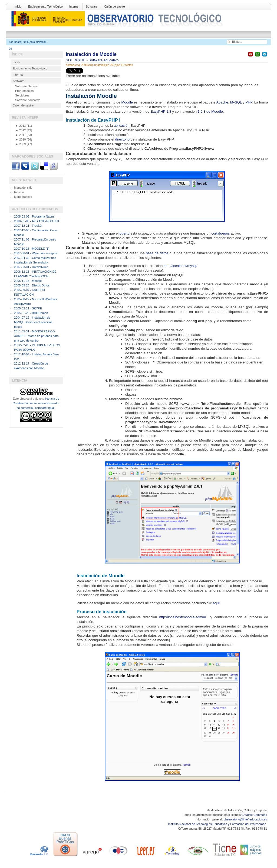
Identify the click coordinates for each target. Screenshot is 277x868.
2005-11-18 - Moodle (28, 281)
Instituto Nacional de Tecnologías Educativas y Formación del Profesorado (218, 824)
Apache (222, 102)
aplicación (122, 126)
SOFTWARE (76, 60)
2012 (21, 130)
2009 (21, 144)
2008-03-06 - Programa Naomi (34, 216)
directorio (123, 139)
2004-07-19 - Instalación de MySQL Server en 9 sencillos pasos (33, 322)
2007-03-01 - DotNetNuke (31, 267)
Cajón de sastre (115, 6)
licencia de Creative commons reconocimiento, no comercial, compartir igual (36, 403)
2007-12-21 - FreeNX (28, 226)
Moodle (127, 102)
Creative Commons (254, 815)
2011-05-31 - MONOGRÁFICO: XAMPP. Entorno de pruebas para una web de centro (36, 336)
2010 (21, 139)
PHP (249, 102)
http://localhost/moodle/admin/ (184, 617)
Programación (24, 91)
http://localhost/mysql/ (181, 266)
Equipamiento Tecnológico (45, 6)
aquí (216, 603)
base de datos (157, 253)
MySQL (237, 102)
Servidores (22, 95)
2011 (21, 135)
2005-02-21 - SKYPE (28, 308)
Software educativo (104, 60)
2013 (21, 126)
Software (92, 6)
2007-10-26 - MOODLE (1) (32, 249)
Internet (74, 6)
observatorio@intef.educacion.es (245, 819)
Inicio (18, 6)
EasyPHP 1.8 (161, 111)
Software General (27, 86)
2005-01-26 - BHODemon (31, 313)
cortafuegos (221, 233)
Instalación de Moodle (91, 54)
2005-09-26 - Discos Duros (32, 285)
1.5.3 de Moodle (210, 111)
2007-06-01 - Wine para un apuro (36, 253)
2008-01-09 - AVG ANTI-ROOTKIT (37, 221)
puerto (125, 233)
